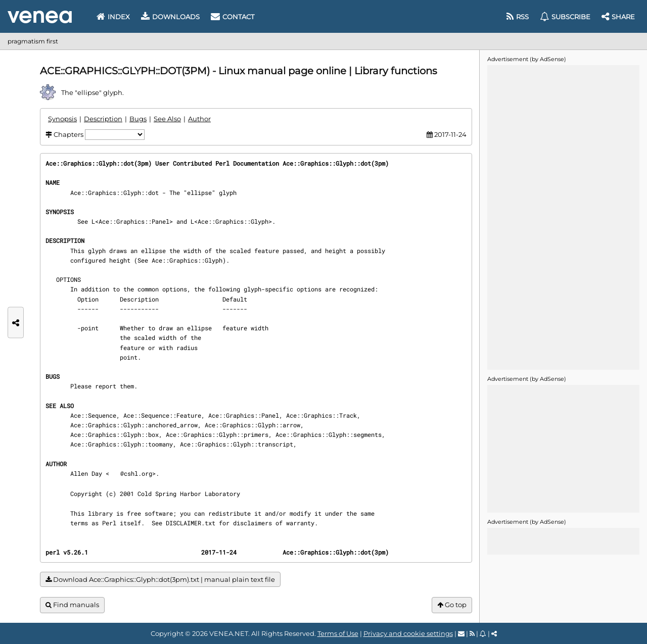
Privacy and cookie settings (408, 633)
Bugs (138, 119)
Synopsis (62, 119)
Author (199, 119)
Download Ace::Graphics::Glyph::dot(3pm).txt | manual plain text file (160, 580)
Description (103, 119)
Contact (233, 17)
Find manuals (72, 605)
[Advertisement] (563, 217)
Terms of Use (338, 633)
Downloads (170, 17)
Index (113, 17)
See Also (167, 119)
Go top (452, 605)
